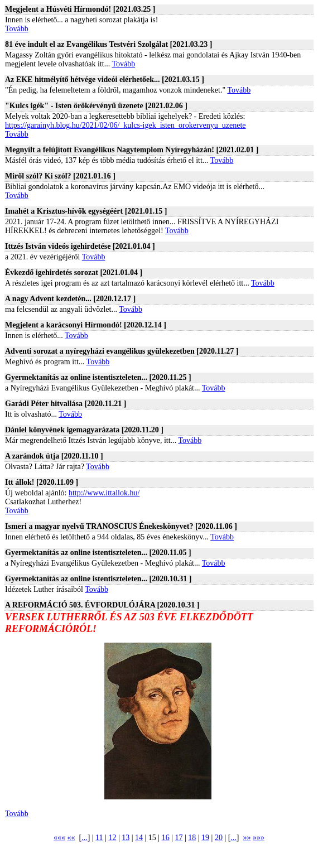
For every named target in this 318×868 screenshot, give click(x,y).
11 (99, 838)
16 (166, 838)
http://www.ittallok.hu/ (104, 493)
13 (126, 838)
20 (219, 838)
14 (139, 838)
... (85, 838)
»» (247, 838)
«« (71, 838)
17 (179, 838)
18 (192, 838)
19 (205, 838)
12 (112, 838)
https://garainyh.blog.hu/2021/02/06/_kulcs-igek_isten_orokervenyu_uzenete (126, 125)
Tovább (17, 29)
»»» (259, 838)
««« (59, 838)
